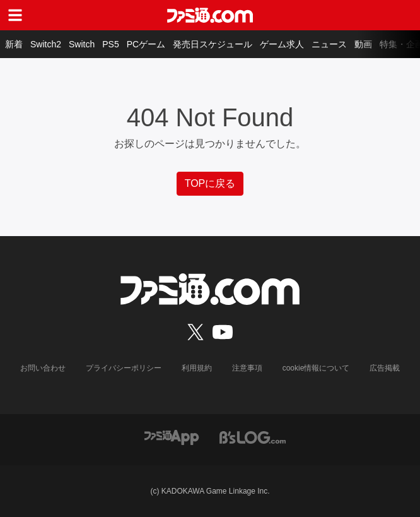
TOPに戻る (210, 183)
